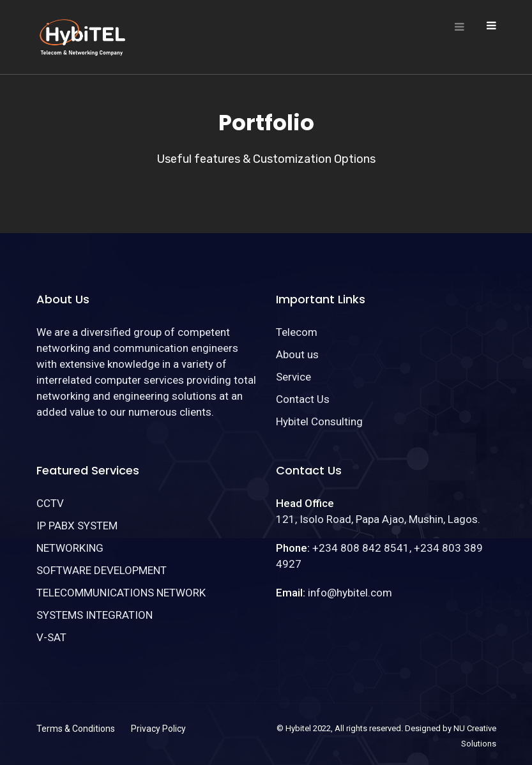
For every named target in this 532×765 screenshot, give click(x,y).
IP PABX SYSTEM (77, 526)
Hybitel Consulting (319, 421)
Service (293, 377)
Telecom (297, 332)
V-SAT (51, 637)
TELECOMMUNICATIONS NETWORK (121, 593)
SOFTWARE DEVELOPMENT (102, 570)
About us (297, 354)
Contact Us (303, 399)
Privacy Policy (158, 729)
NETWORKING (70, 548)
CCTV (50, 503)
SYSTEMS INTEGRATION (95, 615)
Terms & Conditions (76, 729)
